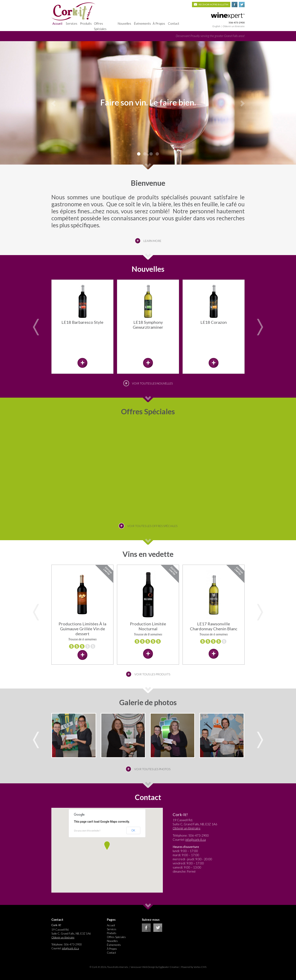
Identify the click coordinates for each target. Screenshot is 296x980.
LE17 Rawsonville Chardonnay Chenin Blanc (214, 626)
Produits (86, 23)
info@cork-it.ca (196, 840)
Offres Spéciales (100, 26)
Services (72, 23)
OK (133, 830)
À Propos (159, 23)
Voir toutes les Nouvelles (152, 383)
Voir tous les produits (152, 674)
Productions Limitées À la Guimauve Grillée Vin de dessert (82, 629)
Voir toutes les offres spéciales (152, 526)
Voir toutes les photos (152, 769)
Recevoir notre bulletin (211, 4)
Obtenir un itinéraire (234, 26)
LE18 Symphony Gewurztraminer (148, 325)
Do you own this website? (87, 831)
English (216, 26)
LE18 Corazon (214, 322)
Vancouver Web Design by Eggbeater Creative (155, 967)
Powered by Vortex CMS (194, 967)
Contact (174, 23)
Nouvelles (124, 23)
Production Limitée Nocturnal (148, 626)
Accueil (57, 23)
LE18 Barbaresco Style (82, 322)
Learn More (152, 241)
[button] (107, 846)
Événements (142, 23)
